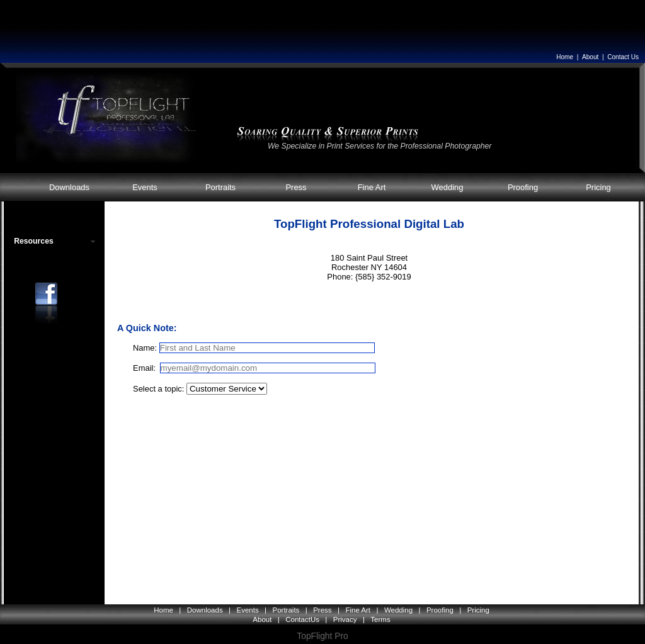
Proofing (523, 187)
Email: (146, 368)
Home (565, 57)
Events (145, 187)
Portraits (220, 187)
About (590, 57)
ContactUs (302, 619)
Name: (145, 348)
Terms (380, 619)
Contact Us (623, 57)
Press (296, 187)
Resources (34, 241)
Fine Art (372, 187)
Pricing (598, 187)
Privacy (345, 619)
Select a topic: (158, 389)
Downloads (69, 187)
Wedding (448, 187)
